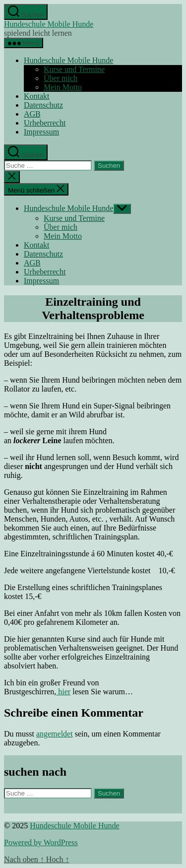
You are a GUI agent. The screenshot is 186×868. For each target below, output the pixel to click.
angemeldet (55, 734)
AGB (32, 114)
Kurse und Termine (74, 69)
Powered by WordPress (41, 842)
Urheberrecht (45, 123)
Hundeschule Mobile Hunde (49, 24)
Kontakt (37, 96)
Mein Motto (63, 87)
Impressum (41, 132)
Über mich (61, 78)
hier (63, 692)
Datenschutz (43, 105)
